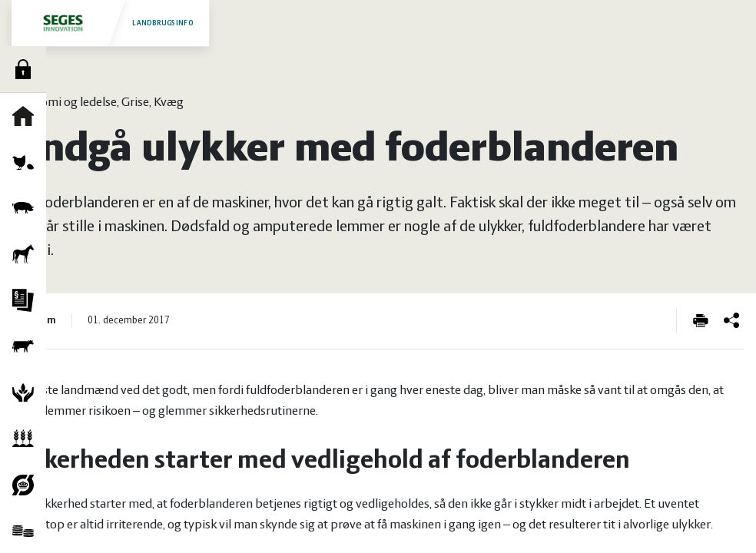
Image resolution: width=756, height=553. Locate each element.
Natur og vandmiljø (27, 392)
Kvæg (27, 346)
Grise (27, 208)
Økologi (27, 485)
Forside (27, 116)
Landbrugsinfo (110, 23)
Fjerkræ (27, 162)
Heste (27, 254)
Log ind (27, 69)
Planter (27, 439)
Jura (27, 300)
